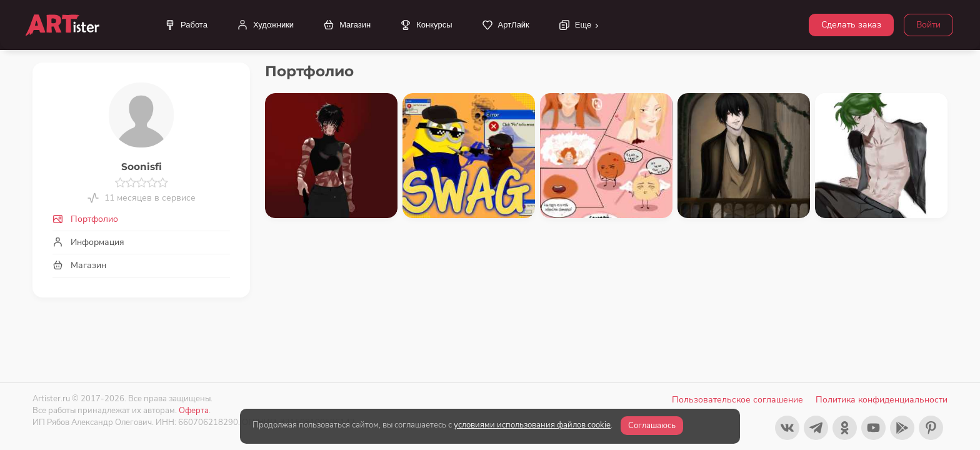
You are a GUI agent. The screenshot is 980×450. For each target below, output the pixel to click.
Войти (928, 25)
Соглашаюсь (652, 426)
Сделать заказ (851, 25)
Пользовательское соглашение (737, 400)
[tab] (141, 219)
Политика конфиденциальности (882, 400)
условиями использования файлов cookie (532, 425)
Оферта (194, 410)
